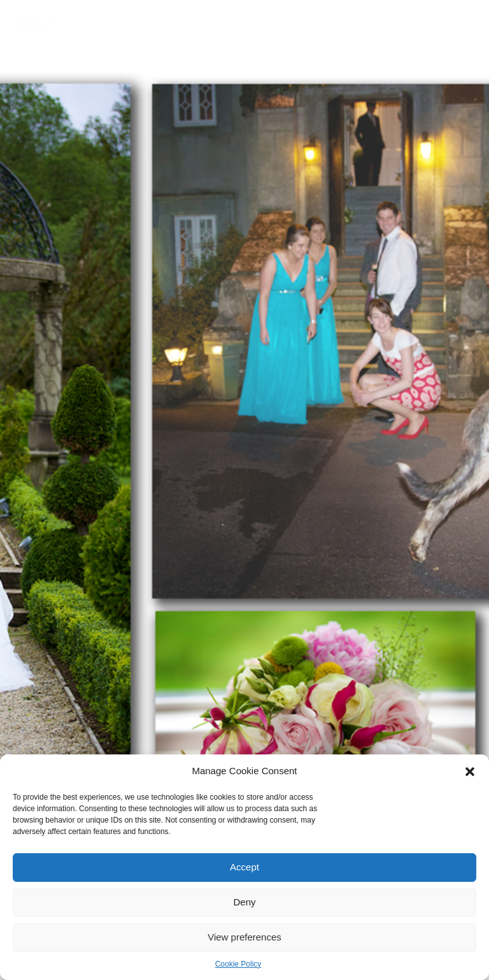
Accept (244, 867)
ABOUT (121, 25)
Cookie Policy (238, 964)
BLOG (439, 25)
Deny (244, 902)
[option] (244, 490)
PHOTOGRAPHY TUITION (307, 25)
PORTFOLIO (171, 25)
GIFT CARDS (391, 25)
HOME (80, 25)
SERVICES (227, 25)
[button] (470, 772)
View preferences (244, 937)
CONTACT (86, 40)
